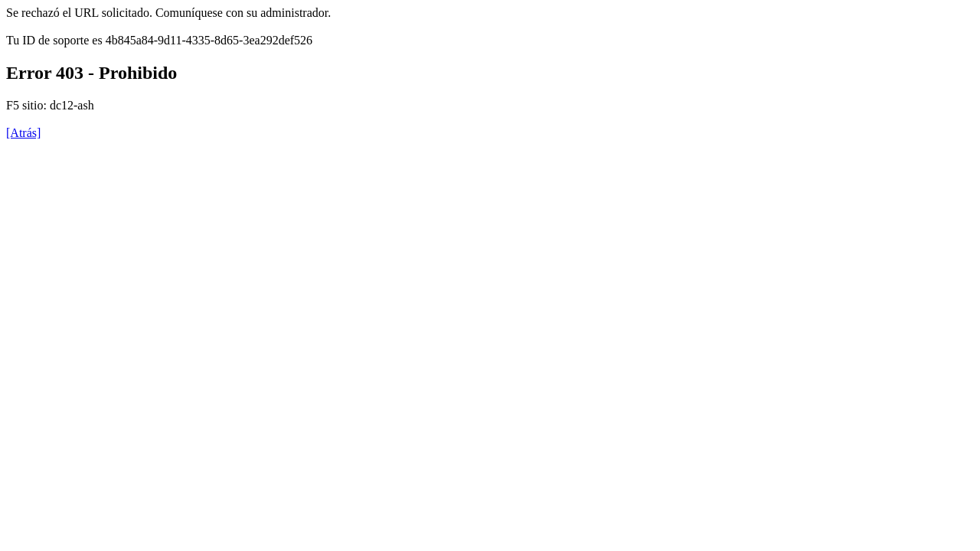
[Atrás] (23, 133)
